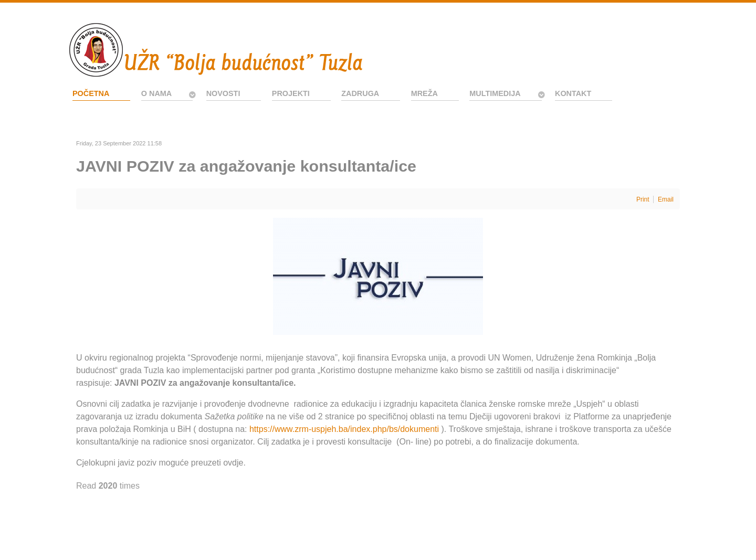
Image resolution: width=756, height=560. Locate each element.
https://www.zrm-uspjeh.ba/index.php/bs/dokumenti (344, 429)
